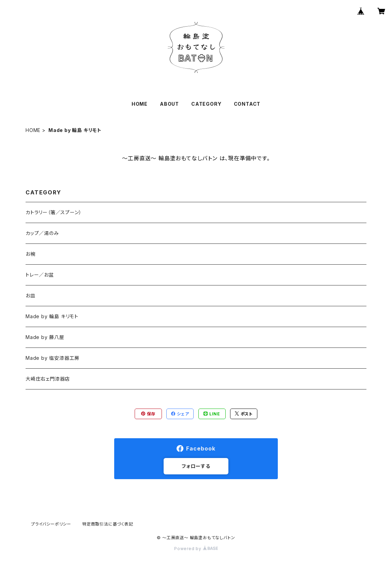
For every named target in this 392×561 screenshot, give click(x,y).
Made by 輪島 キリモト (52, 316)
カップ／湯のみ (42, 233)
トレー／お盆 (40, 275)
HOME (140, 104)
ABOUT (169, 104)
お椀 (31, 254)
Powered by (196, 549)
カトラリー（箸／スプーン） (54, 212)
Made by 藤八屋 (45, 337)
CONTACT (247, 104)
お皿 (31, 296)
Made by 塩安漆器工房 (52, 358)
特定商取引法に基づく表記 (108, 524)
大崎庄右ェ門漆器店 (48, 379)
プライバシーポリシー (51, 524)
